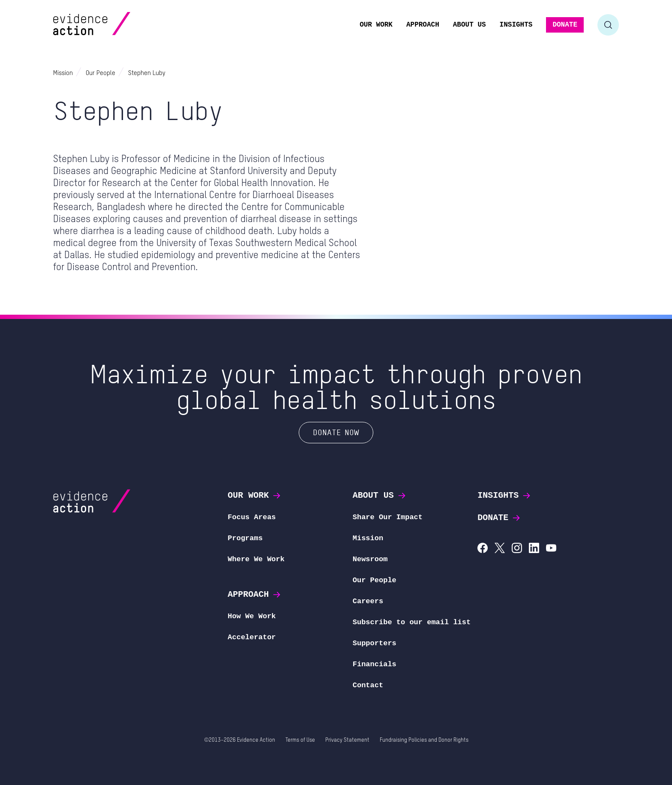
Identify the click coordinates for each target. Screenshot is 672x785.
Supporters (375, 643)
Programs (245, 538)
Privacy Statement (347, 740)
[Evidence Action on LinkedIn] (534, 549)
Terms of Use (300, 740)
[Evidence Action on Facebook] (483, 549)
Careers (368, 601)
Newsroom (370, 559)
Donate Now (336, 432)
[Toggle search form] (608, 25)
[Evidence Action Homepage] (108, 25)
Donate (499, 518)
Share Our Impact (388, 517)
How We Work (252, 616)
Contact (368, 685)
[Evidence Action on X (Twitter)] (500, 549)
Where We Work (256, 559)
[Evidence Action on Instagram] (517, 549)
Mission (368, 538)
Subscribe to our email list (412, 622)
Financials (375, 664)
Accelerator (252, 637)
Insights (504, 495)
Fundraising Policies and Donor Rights (424, 740)
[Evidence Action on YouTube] (551, 549)
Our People (375, 580)
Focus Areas (252, 517)
